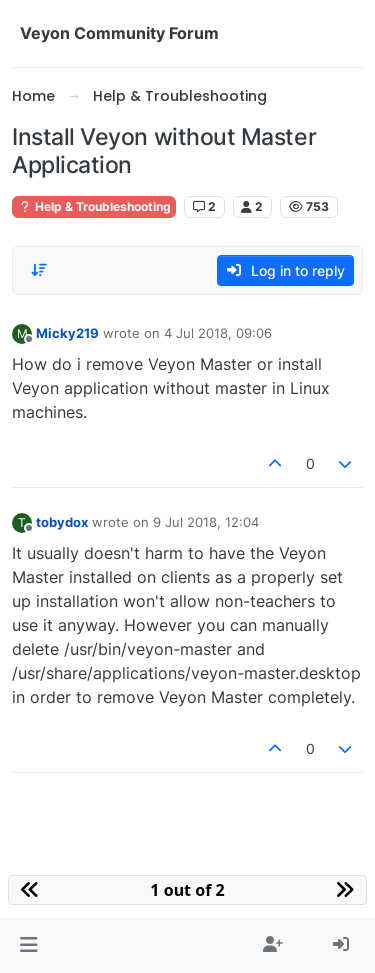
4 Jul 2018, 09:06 (218, 333)
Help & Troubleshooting (94, 206)
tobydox (62, 522)
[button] (28, 945)
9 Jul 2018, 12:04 (206, 522)
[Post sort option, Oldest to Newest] (39, 270)
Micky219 (67, 333)
